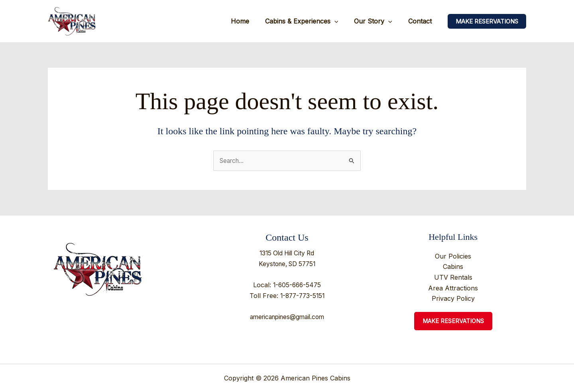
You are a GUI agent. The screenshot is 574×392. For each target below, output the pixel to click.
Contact (422, 21)
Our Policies (453, 257)
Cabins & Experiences (310, 21)
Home (251, 21)
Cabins (453, 267)
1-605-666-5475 (297, 285)
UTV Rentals (453, 277)
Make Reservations (453, 321)
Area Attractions (453, 288)
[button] (487, 21)
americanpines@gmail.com (287, 317)
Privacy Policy (453, 298)
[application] (342, 21)
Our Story (378, 21)
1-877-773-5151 (302, 296)
